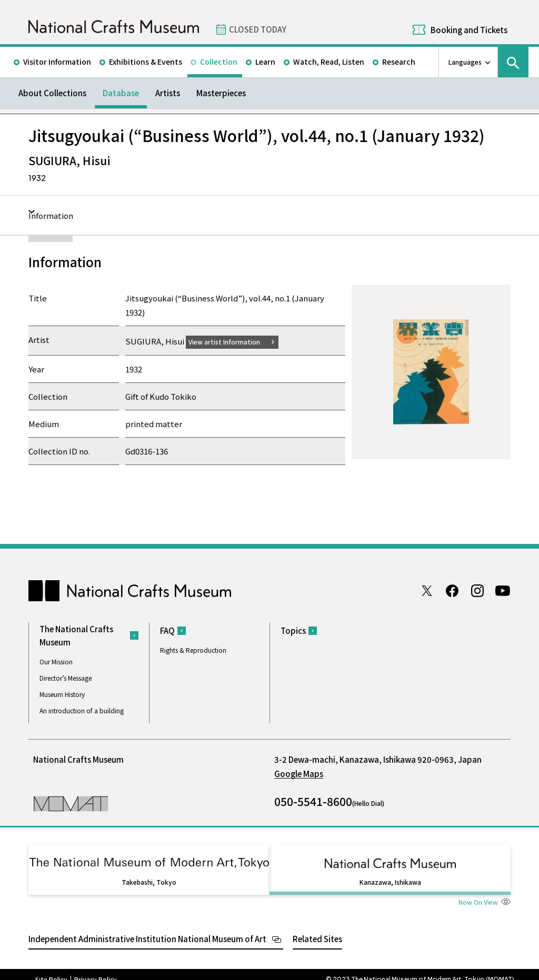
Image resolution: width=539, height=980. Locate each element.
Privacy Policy (96, 969)
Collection (219, 62)
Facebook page (452, 590)
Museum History (62, 694)
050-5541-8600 (313, 801)
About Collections (52, 93)
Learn (265, 62)
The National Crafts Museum (76, 635)
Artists (168, 93)
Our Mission (56, 661)
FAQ (167, 630)
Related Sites (317, 929)
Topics (293, 630)
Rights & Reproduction (193, 650)
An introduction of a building (82, 710)
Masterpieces (221, 93)
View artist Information (231, 341)
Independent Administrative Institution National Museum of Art (147, 929)
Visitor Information (57, 62)
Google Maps (299, 773)
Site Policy (51, 969)
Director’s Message (66, 677)
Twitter (427, 590)
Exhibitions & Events (146, 62)
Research (399, 62)
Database (121, 93)
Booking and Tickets (469, 30)
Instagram (477, 590)
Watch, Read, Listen (329, 62)
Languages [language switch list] (465, 62)
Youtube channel (503, 590)
